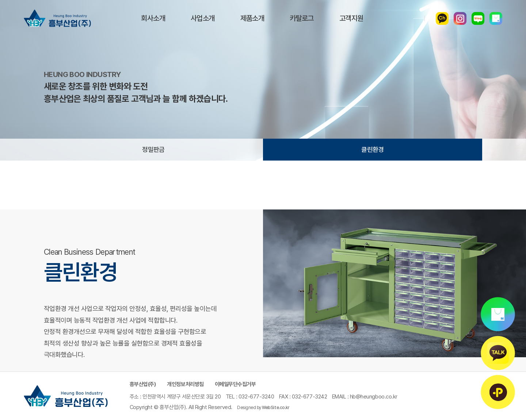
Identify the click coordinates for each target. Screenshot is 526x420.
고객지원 (351, 18)
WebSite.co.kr (275, 408)
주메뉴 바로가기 (0, 0)
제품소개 (252, 18)
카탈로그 (302, 18)
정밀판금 (153, 149)
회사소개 (153, 18)
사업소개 (203, 18)
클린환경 (373, 149)
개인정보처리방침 (185, 384)
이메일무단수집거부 (235, 384)
